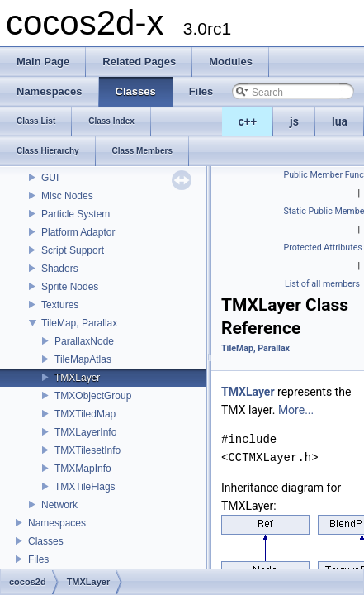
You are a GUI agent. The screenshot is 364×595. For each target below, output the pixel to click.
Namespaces (57, 523)
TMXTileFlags (85, 487)
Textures (60, 305)
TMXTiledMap (85, 414)
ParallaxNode (84, 341)
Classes (46, 541)
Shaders (60, 269)
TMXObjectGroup (93, 396)
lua (340, 121)
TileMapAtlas (83, 359)
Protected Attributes (323, 248)
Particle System (76, 214)
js (294, 121)
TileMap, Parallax (79, 323)
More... (296, 410)
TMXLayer (77, 378)
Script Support (73, 250)
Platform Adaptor (78, 232)
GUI (50, 178)
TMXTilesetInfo (87, 450)
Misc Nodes (67, 196)
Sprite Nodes (70, 287)
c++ (248, 121)
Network (59, 505)
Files (38, 559)
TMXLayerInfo (85, 432)
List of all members (322, 284)
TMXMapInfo (83, 469)
